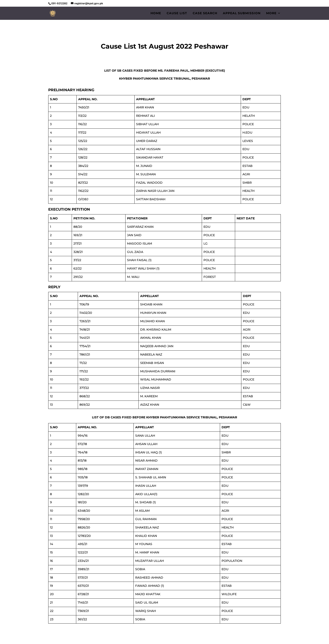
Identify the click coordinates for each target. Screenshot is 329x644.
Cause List (177, 13)
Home (156, 13)
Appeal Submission (242, 13)
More (271, 13)
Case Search (205, 13)
